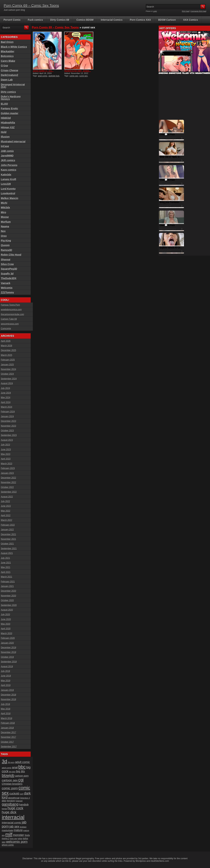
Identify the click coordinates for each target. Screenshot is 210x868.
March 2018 (7, 718)
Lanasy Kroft (9, 179)
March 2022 (7, 520)
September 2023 (9, 435)
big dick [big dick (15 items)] (12, 772)
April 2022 (6, 516)
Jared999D (7, 156)
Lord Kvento (8, 189)
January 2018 (7, 728)
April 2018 (6, 714)
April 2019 (6, 685)
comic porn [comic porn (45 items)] (10, 788)
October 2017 (7, 742)
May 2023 (6, 454)
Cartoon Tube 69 (9, 319)
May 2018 (6, 709)
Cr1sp (4, 66)
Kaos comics (9, 170)
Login (155, 11)
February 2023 (8, 468)
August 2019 (7, 667)
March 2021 (7, 577)
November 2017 (8, 737)
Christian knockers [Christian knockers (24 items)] (12, 784)
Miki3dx (5, 208)
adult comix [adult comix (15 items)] (7, 768)
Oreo (4, 236)
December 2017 (8, 733)
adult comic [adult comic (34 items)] (23, 762)
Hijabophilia (8, 123)
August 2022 (7, 497)
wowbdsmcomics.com (11, 310)
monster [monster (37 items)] (19, 835)
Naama (5, 226)
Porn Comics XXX (140, 20)
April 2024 (6, 402)
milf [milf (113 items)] (9, 834)
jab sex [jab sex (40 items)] (14, 827)
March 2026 (7, 346)
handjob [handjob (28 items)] (24, 804)
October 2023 (7, 431)
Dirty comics (8, 92)
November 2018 (8, 699)
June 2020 (6, 619)
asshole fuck (54, 76)
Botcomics (7, 56)
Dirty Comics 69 (60, 20)
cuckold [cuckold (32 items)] (14, 793)
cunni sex (84, 76)
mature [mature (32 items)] (18, 830)
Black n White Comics (14, 47)
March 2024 (7, 407)
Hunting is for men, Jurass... (78, 71)
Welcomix (7, 288)
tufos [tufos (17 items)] (20, 838)
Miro (4, 212)
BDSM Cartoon (167, 20)
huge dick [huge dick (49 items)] (9, 812)
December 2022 (8, 478)
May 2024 (6, 398)
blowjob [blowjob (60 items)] (8, 775)
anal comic (43, 76)
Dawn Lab (7, 80)
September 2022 (9, 492)
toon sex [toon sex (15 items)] (14, 839)
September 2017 (9, 747)
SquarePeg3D (9, 269)
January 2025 (7, 365)
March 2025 (7, 355)
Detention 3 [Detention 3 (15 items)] (25, 798)
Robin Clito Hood (11, 255)
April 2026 (6, 341)
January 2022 (7, 530)
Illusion (5, 137)
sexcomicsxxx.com (10, 324)
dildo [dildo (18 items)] (4, 801)
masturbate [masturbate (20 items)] (7, 830)
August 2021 (7, 553)
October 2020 (7, 600)
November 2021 (8, 539)
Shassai (6, 260)
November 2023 (8, 426)
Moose (5, 217)
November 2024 (8, 369)
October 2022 (7, 487)
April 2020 (6, 629)
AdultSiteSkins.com (160, 861)
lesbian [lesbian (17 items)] (23, 827)
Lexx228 (6, 184)
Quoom (5, 245)
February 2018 (8, 723)
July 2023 (5, 445)
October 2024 (7, 374)
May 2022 (6, 511)
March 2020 (7, 633)
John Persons (9, 165)
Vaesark (6, 283)
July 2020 (5, 615)
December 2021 (8, 534)
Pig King (6, 241)
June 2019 (6, 676)
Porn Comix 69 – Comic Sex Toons (31, 6)
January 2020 (7, 643)
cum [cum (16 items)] (21, 794)
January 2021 (7, 586)
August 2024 (7, 383)
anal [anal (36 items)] (15, 767)
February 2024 (8, 412)
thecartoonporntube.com (12, 314)
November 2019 (8, 652)
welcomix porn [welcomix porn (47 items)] (17, 842)
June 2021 (6, 563)
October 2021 (7, 544)
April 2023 (6, 459)
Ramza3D (7, 250)
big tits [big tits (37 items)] (20, 771)
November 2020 (8, 596)
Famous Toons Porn (10, 305)
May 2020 (6, 624)
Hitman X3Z (8, 127)
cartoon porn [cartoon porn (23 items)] (22, 776)
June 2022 (6, 506)
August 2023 (7, 440)
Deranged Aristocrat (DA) (13, 86)
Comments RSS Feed (198, 11)
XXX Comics (191, 20)
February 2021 (8, 582)
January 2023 (7, 473)
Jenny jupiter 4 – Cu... (43, 71)
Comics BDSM (85, 20)
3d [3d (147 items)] (4, 761)
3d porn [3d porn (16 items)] (11, 762)
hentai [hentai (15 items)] (4, 809)
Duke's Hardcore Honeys (11, 98)
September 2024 (9, 379)
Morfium (6, 222)
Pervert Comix (12, 20)
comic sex (74, 76)
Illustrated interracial (13, 142)
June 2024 (6, 393)
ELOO (4, 104)
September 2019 (9, 662)
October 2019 (7, 657)
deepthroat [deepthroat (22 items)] (14, 798)
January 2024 (7, 416)
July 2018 (5, 704)
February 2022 (8, 525)
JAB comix (7, 151)
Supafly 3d (7, 274)
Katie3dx (6, 175)
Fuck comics (35, 20)
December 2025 (8, 350)
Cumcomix (6, 329)
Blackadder (8, 51)
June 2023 (6, 450)
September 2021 (9, 549)
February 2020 (8, 638)
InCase (5, 146)
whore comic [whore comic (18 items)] (8, 845)
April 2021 (6, 572)
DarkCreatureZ (10, 75)
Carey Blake (8, 61)
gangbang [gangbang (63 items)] (10, 804)
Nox (3, 231)
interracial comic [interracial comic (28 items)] (12, 823)
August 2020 (7, 610)
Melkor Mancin (10, 198)
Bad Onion (7, 42)
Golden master (10, 113)
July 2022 (5, 501)
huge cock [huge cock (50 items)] (15, 808)
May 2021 (6, 567)
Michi (4, 203)
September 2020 (9, 605)
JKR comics (8, 160)
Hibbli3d (6, 118)
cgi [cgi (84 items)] (21, 780)
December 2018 (8, 695)
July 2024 (5, 388)
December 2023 (8, 421)
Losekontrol (8, 193)
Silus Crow (7, 264)
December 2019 (8, 648)
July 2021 (5, 558)
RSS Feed (186, 11)
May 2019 (6, 681)
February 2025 (8, 360)
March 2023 (7, 464)
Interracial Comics (112, 20)
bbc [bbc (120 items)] (22, 767)
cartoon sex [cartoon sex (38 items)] (10, 780)
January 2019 (7, 690)
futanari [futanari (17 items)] (19, 801)
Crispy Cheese (10, 70)
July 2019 (5, 671)
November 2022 (8, 482)
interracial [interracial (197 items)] (13, 817)
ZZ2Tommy (7, 292)
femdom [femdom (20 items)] (11, 801)
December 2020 (8, 591)
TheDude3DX (9, 278)
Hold (4, 132)
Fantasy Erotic (9, 108)
